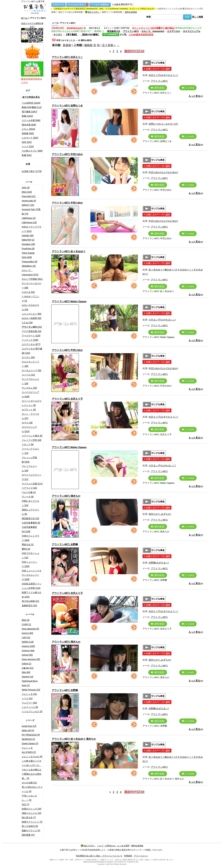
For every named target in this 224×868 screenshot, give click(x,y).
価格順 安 (90, 45)
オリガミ (58, 35)
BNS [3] (26, 620)
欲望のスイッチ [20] (31, 809)
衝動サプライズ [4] (31, 831)
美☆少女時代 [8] (30, 826)
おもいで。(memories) (153, 31)
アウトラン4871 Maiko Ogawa (69, 301)
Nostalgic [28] (28, 244)
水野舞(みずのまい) (159, 563)
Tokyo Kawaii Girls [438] (28, 255)
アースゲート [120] (31, 336)
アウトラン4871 (131, 31)
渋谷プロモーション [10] (30, 555)
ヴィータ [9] (28, 497)
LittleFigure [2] (29, 218)
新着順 (67, 45)
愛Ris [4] (26, 549)
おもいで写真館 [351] (32, 279)
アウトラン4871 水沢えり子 (67, 399)
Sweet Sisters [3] (30, 743)
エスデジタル (174, 31)
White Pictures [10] (31, 690)
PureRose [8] (28, 249)
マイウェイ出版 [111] (32, 484)
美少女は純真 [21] (30, 601)
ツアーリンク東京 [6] (32, 436)
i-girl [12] (26, 637)
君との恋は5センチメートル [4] (32, 789)
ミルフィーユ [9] (30, 707)
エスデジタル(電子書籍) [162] (32, 351)
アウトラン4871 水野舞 (65, 544)
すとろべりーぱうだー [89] (32, 286)
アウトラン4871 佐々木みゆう (69, 251)
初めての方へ (92, 12)
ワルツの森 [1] (29, 492)
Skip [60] (26, 672)
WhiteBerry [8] (29, 266)
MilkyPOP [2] (28, 240)
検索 (149, 17)
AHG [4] (26, 188)
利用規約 (128, 856)
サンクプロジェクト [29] (30, 381)
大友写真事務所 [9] (31, 523)
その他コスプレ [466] (32, 151)
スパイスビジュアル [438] (30, 394)
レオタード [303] (30, 138)
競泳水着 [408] (29, 125)
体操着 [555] (28, 133)
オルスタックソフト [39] (30, 364)
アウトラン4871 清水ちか (66, 496)
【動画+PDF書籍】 (90, 35)
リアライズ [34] (29, 488)
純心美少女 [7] (29, 817)
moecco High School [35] (28, 653)
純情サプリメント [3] (32, 822)
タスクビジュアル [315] (29, 429)
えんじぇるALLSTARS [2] (29, 750)
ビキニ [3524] (28, 129)
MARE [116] (28, 642)
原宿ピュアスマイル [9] (30, 512)
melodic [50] (28, 235)
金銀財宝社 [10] (29, 605)
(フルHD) (188, 88)
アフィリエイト (141, 856)
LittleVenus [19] (29, 222)
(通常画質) (158, 88)
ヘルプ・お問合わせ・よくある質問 (113, 846)
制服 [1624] (27, 116)
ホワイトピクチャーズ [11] (32, 477)
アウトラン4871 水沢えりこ (67, 57)
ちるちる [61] (28, 292)
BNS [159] (27, 192)
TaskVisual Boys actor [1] (30, 683)
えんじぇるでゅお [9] (32, 757)
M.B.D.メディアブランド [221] (32, 229)
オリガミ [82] (28, 357)
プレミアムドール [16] (29, 468)
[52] (32, 327)
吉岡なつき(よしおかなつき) (163, 124)
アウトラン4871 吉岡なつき (67, 106)
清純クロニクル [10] (31, 813)
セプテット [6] (29, 410)
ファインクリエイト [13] (30, 451)
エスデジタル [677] (31, 344)
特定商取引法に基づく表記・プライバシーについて (99, 856)
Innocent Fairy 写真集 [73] (31, 212)
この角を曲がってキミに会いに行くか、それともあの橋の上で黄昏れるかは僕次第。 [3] (32, 770)
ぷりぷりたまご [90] (31, 314)
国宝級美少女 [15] (30, 518)
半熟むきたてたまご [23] (30, 503)
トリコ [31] (27, 698)
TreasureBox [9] (29, 262)
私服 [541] (27, 155)
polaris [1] (27, 664)
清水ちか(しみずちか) (160, 514)
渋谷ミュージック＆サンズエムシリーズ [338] (32, 575)
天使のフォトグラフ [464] (30, 538)
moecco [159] (28, 646)
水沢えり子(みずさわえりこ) (163, 75)
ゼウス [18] (27, 423)
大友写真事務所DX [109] (29, 529)
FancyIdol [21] (29, 196)
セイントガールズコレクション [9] (32, 403)
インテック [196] (30, 340)
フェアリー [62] (29, 703)
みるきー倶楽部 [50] (31, 318)
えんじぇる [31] (29, 694)
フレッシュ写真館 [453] (29, 460)
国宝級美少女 (114, 31)
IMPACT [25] (28, 205)
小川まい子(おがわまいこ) (162, 320)
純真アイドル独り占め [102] (32, 595)
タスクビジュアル (192, 31)
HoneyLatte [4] (29, 201)
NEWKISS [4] (28, 739)
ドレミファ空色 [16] (31, 440)
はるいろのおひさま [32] (30, 307)
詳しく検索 (198, 17)
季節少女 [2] (28, 545)
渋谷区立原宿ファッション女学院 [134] (32, 586)
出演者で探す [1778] (32, 171)
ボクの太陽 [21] (29, 783)
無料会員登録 (131, 12)
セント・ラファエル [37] (30, 416)
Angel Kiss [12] (29, 726)
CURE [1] (26, 624)
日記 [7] (25, 804)
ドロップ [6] (28, 444)
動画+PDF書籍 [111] (32, 107)
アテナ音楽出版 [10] (31, 331)
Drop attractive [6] (30, 629)
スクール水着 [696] (31, 120)
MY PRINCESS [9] (31, 735)
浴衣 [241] (27, 142)
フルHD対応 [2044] (31, 103)
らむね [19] (27, 323)
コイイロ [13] (28, 375)
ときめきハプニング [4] (30, 299)
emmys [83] (27, 633)
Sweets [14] (27, 677)
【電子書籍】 (72, 35)
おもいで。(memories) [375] (30, 272)
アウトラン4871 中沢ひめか (67, 154)
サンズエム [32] (29, 388)
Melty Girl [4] (28, 730)
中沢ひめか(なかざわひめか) (163, 172)
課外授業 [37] (28, 835)
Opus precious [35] (31, 659)
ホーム (24, 18)
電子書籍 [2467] (29, 112)
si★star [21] (28, 668)
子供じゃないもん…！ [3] (29, 798)
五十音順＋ (109, 45)
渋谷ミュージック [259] (29, 564)
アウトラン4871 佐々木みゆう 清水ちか (74, 739)
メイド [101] (28, 146)
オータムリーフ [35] (31, 370)
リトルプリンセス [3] (32, 711)
